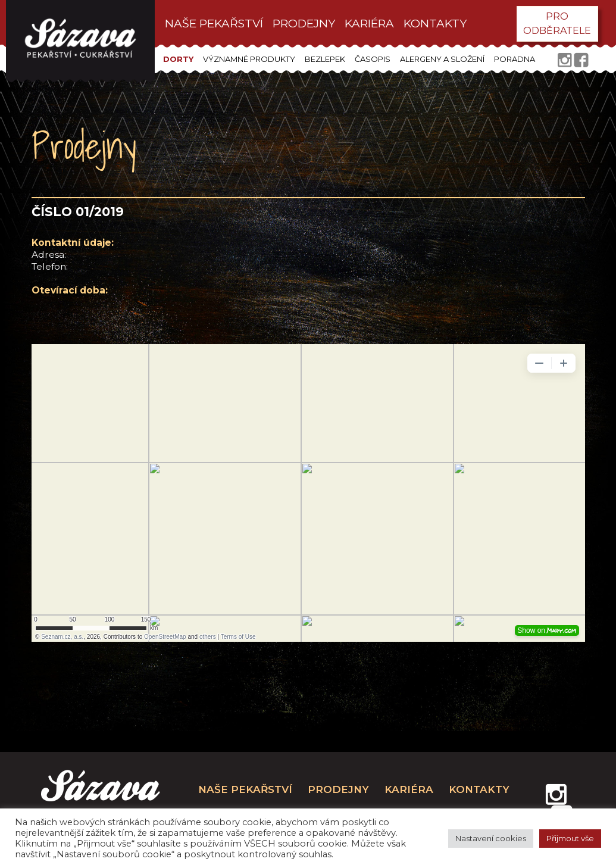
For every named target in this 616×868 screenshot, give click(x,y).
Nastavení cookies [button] (491, 838)
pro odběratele (557, 24)
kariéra (369, 24)
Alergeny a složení (442, 59)
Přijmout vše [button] (570, 838)
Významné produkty (249, 59)
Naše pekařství (214, 24)
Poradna (515, 59)
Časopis (373, 59)
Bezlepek (325, 59)
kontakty (435, 24)
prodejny (304, 24)
